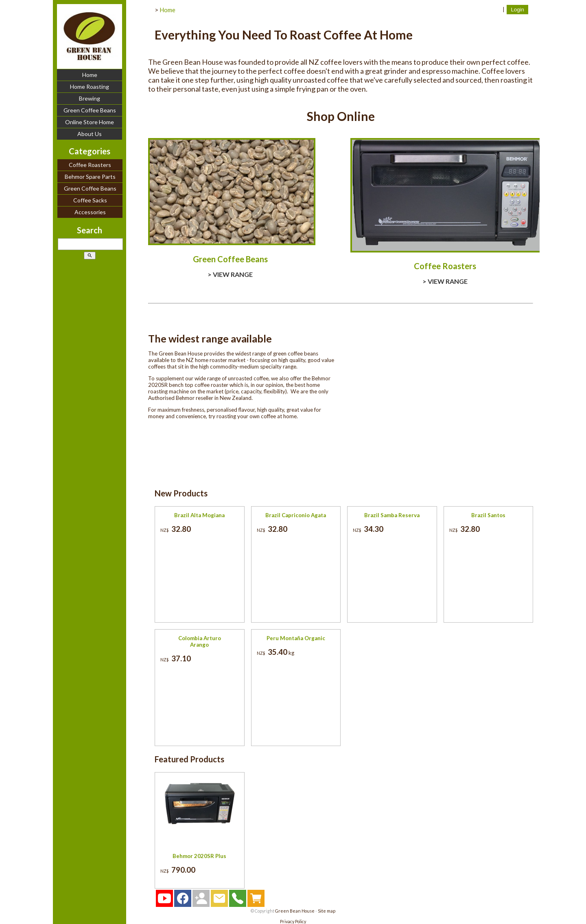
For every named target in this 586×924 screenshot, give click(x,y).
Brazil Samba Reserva (392, 515)
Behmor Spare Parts (90, 177)
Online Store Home (90, 122)
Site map (327, 911)
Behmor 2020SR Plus (199, 856)
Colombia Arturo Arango (200, 641)
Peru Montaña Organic (296, 638)
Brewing (90, 98)
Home (90, 75)
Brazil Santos (488, 515)
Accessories (90, 212)
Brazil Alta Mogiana (199, 515)
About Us (90, 134)
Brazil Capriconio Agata (296, 515)
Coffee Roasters (90, 165)
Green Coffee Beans (90, 110)
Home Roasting (90, 87)
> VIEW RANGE (230, 274)
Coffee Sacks (90, 200)
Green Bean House (295, 911)
